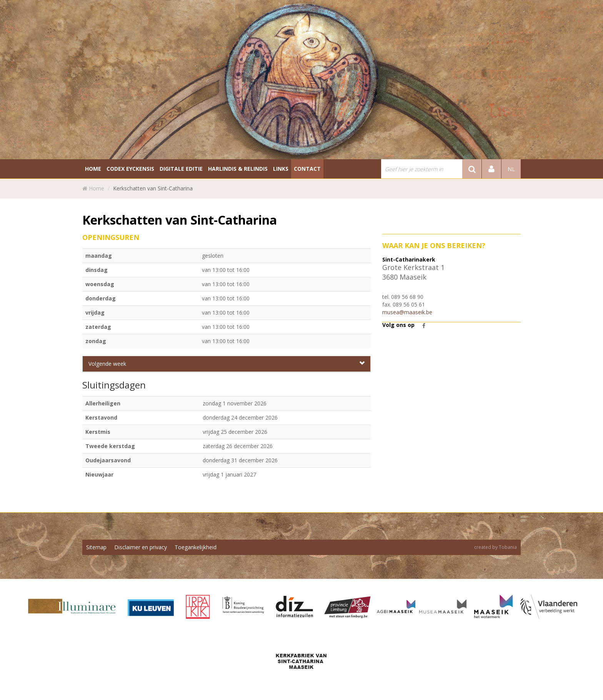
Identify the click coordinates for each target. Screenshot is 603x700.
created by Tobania (496, 547)
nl (511, 169)
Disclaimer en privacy (141, 547)
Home (97, 188)
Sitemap (96, 547)
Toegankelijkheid (196, 547)
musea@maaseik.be (407, 312)
